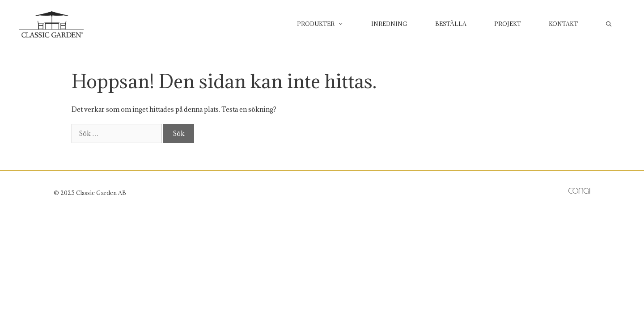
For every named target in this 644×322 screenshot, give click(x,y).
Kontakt (563, 24)
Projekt (508, 24)
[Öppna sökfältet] (609, 24)
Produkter (327, 24)
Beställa (451, 24)
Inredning (389, 24)
